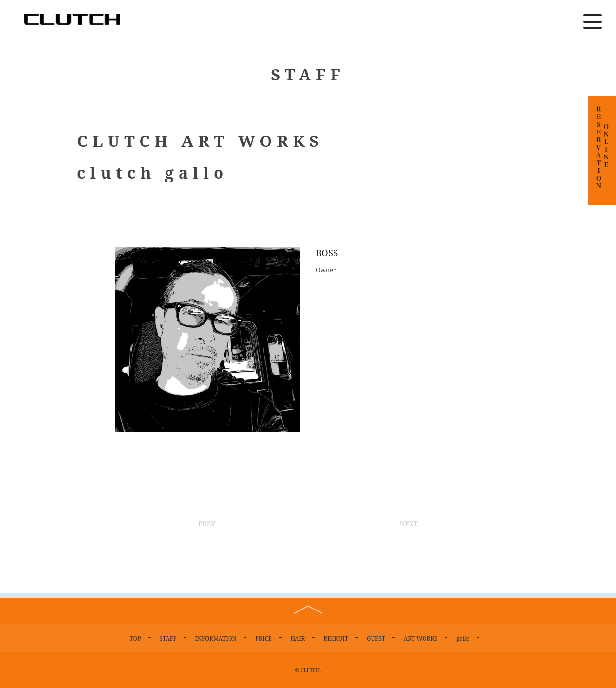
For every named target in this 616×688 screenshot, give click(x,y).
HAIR (297, 639)
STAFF (168, 639)
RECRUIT (336, 639)
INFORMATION (216, 639)
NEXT (409, 524)
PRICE (263, 639)
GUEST (376, 639)
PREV (207, 524)
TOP (135, 639)
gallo (463, 639)
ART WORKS (421, 639)
